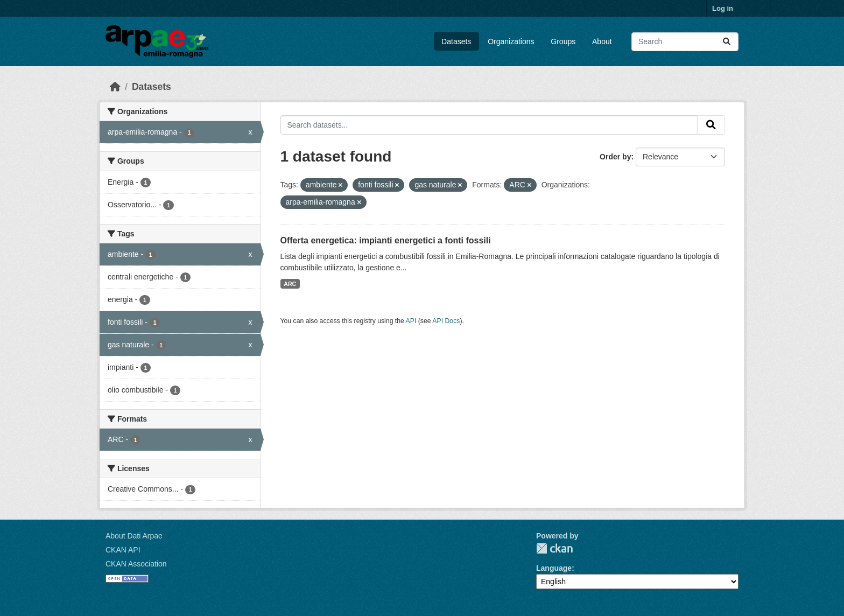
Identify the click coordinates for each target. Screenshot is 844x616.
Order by (615, 157)
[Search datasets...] (685, 42)
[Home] (115, 87)
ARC (290, 284)
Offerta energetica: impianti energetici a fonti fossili (386, 240)
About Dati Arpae (134, 536)
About (602, 41)
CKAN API (123, 550)
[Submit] (727, 42)
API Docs (446, 321)
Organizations (511, 41)
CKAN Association (136, 564)
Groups (563, 41)
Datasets (456, 41)
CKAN (554, 548)
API (411, 321)
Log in (723, 8)
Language (554, 568)
